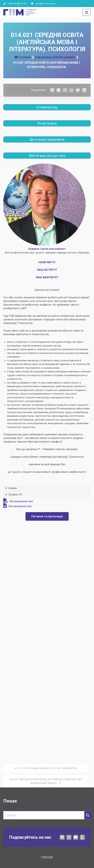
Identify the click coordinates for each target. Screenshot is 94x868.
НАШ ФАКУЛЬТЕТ (47, 277)
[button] (47, 488)
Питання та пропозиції (47, 516)
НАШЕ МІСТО (47, 262)
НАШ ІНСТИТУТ (47, 270)
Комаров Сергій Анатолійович (47, 249)
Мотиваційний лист (18, 501)
